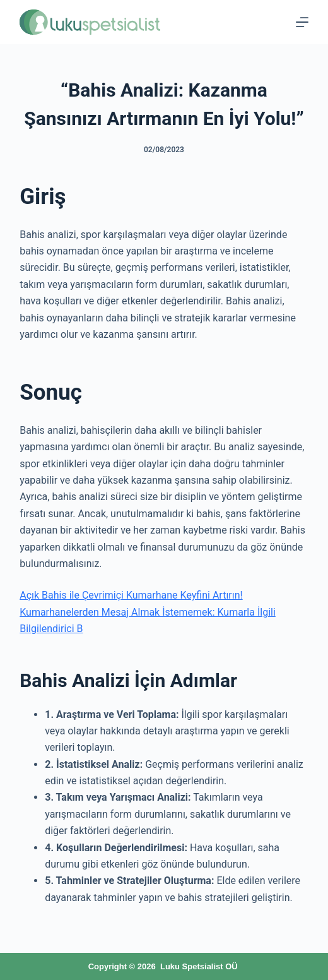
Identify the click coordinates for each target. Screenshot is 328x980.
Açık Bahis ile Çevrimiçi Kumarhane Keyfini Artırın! (131, 595)
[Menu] (302, 22)
